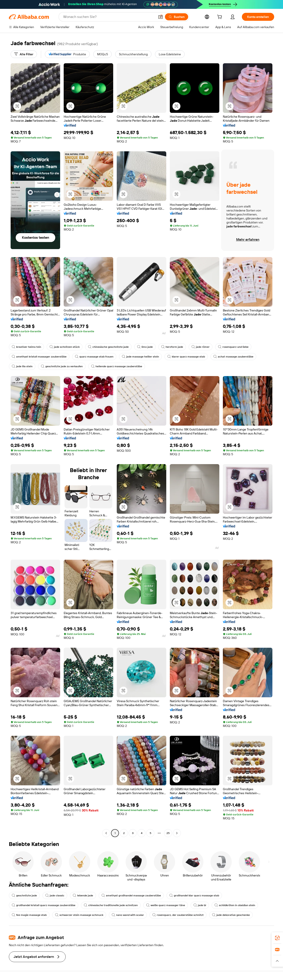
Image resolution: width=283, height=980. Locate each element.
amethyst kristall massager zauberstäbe (39, 357)
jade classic (55, 895)
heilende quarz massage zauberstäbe (117, 366)
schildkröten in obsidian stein (235, 905)
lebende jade (83, 895)
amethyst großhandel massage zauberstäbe (131, 895)
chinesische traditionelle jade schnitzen (111, 905)
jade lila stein (22, 366)
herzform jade (172, 347)
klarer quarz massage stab (186, 357)
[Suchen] (177, 17)
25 (168, 833)
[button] (161, 17)
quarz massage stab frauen (94, 357)
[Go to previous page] (106, 833)
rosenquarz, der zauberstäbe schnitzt (178, 915)
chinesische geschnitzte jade (108, 347)
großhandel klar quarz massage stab (194, 895)
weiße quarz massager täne (166, 905)
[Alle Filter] (24, 54)
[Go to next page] (177, 833)
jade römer (201, 347)
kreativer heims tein (26, 347)
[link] (277, 938)
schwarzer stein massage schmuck (79, 915)
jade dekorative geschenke (231, 915)
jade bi (200, 905)
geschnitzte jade (24, 895)
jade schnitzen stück (65, 347)
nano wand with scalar (128, 915)
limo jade (145, 347)
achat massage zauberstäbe (233, 357)
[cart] (220, 17)
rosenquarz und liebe (233, 347)
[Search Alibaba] (109, 17)
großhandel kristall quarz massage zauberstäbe (44, 905)
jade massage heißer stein (140, 357)
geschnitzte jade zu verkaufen (62, 366)
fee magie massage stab (29, 915)
